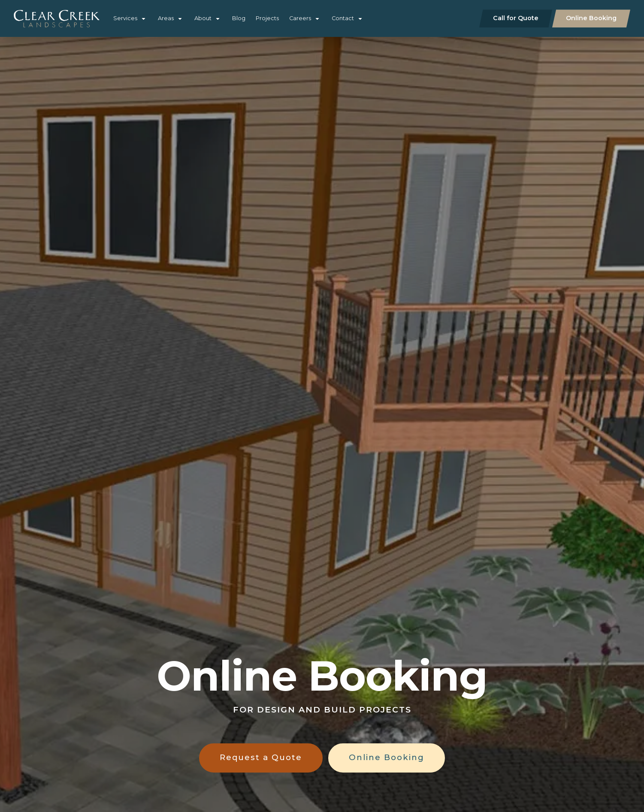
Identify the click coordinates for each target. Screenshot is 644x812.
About (203, 18)
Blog (239, 18)
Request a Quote (261, 757)
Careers (300, 18)
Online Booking (591, 18)
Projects (267, 18)
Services (125, 18)
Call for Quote (516, 18)
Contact (343, 18)
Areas (166, 18)
